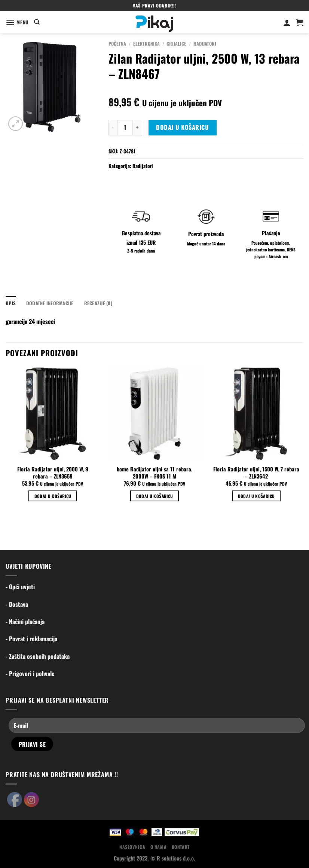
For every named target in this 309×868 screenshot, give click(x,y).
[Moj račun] (287, 22)
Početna (117, 44)
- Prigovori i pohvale (30, 673)
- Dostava (17, 604)
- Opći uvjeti (20, 587)
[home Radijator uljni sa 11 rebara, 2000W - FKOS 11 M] (154, 414)
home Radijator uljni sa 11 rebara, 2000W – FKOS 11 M (154, 473)
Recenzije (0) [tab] (98, 303)
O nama (159, 847)
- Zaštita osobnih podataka (38, 656)
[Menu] (17, 22)
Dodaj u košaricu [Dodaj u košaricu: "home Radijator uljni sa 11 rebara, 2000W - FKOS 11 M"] (155, 496)
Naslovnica (132, 847)
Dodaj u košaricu (182, 127)
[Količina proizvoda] (125, 128)
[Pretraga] (37, 22)
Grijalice (176, 44)
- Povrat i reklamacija (31, 639)
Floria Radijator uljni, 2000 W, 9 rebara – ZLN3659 (53, 473)
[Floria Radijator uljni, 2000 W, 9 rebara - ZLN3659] (53, 414)
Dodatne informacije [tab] (50, 303)
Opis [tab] (11, 303)
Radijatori (205, 44)
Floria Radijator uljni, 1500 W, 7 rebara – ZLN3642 (256, 473)
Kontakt (181, 847)
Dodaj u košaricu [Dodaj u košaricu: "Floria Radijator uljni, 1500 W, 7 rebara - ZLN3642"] (256, 496)
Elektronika (146, 44)
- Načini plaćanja (25, 621)
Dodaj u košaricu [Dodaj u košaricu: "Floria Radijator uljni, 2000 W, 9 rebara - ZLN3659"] (53, 496)
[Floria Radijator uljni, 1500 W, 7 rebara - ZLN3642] (256, 414)
